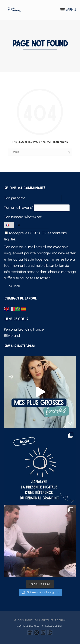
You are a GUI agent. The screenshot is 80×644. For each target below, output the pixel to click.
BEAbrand (12, 335)
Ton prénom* (15, 198)
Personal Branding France (24, 329)
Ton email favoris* (18, 207)
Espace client (54, 626)
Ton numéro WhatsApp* (23, 217)
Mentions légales (28, 626)
